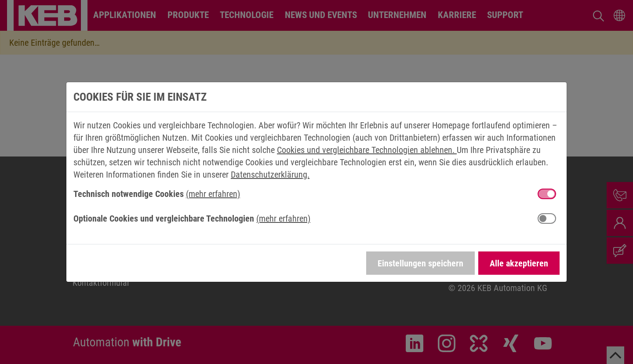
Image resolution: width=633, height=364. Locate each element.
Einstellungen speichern (420, 263)
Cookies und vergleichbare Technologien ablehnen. (367, 150)
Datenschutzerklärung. (270, 175)
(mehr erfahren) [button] (213, 194)
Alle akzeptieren (519, 263)
